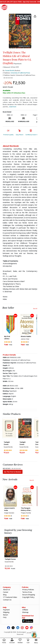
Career (6, 592)
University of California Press (20, 73)
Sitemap (25, 612)
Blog (5, 595)
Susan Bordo (10, 70)
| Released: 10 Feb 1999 (11, 67)
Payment (6, 610)
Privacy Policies (28, 590)
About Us (6, 590)
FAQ (5, 617)
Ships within (14, 93)
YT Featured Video (10, 597)
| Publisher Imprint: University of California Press (19, 75)
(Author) (17, 70)
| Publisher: (16, 73)
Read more (13, 107)
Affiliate (25, 610)
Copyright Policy (28, 597)
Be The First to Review (13, 472)
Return (5, 615)
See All (35, 309)
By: (8, 70)
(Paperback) (17, 64)
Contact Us (7, 600)
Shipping (6, 612)
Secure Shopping (29, 595)
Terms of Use (27, 592)
